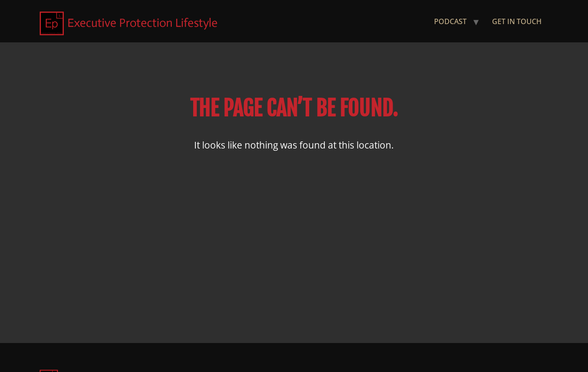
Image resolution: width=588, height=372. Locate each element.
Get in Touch (517, 21)
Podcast (450, 21)
